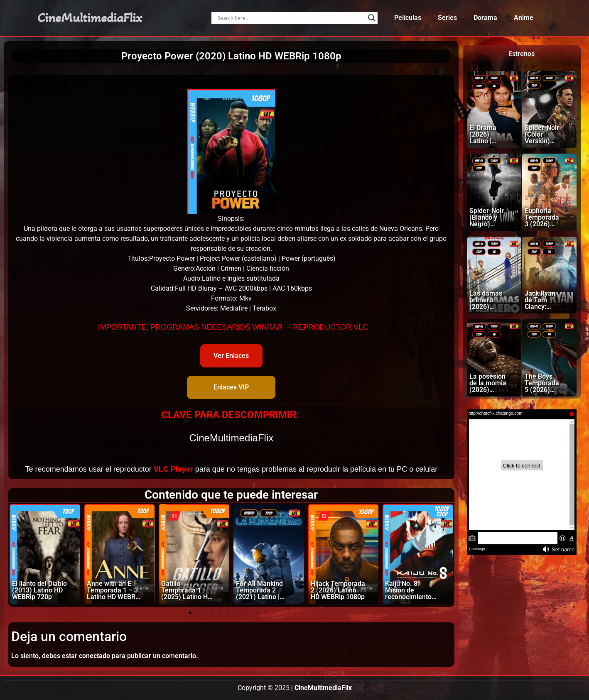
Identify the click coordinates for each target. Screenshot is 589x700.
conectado (94, 656)
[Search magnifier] (372, 18)
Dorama (485, 18)
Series (447, 18)
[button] (190, 613)
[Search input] (291, 18)
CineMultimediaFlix (90, 18)
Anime (524, 18)
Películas (408, 18)
